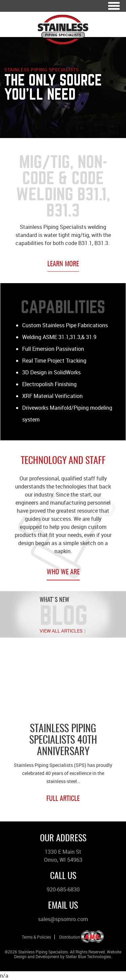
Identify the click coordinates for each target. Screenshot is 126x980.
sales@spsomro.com (63, 919)
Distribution (70, 937)
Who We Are (63, 572)
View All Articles (61, 631)
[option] (63, 729)
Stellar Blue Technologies (88, 956)
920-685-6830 (63, 889)
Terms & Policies (36, 937)
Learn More (63, 264)
